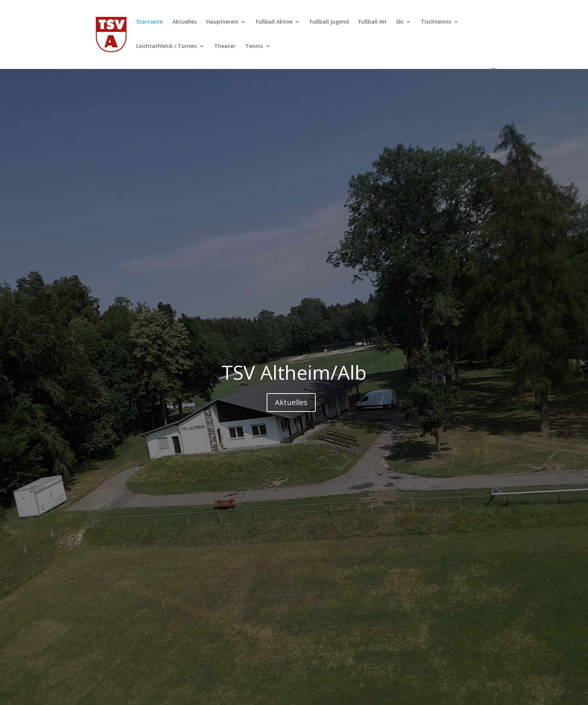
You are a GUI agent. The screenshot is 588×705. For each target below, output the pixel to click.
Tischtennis (436, 22)
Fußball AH (372, 22)
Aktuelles (184, 22)
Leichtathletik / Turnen (166, 46)
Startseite (149, 22)
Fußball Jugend (329, 22)
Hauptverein (222, 22)
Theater (225, 46)
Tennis (254, 46)
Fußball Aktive (274, 22)
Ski (400, 22)
